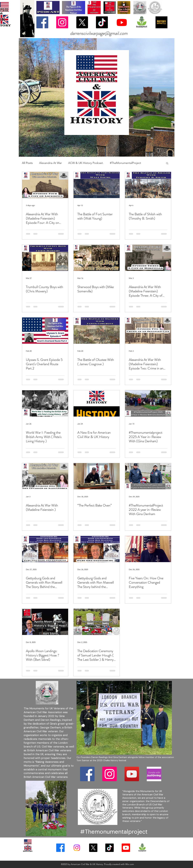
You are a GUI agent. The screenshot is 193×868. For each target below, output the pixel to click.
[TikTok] (102, 22)
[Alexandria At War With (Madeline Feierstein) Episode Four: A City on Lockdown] (45, 185)
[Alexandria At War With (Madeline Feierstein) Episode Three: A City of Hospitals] (148, 258)
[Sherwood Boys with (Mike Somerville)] (97, 258)
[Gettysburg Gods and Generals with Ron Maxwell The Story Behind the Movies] (45, 549)
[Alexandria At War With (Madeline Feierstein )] (45, 476)
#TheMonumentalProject (125, 163)
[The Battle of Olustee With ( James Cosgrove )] (97, 331)
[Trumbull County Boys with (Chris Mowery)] (45, 258)
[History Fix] (161, 22)
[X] (82, 22)
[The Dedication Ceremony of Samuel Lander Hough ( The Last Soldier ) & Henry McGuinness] (97, 622)
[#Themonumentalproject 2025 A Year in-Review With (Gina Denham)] (148, 403)
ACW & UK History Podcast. (86, 163)
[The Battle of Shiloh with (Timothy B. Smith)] (148, 185)
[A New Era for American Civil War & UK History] (97, 403)
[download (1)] (142, 22)
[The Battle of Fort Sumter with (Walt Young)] (97, 185)
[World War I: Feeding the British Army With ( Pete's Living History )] (45, 403)
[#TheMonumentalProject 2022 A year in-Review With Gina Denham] (148, 476)
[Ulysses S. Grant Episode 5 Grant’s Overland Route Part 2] (45, 331)
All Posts (27, 163)
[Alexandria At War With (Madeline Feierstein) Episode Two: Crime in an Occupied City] (148, 331)
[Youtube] (122, 22)
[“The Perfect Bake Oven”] (97, 476)
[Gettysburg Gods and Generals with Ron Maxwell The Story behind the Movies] (97, 549)
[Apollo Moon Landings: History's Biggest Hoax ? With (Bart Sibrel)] (45, 622)
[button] (167, 164)
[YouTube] (132, 774)
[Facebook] (42, 22)
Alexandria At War (50, 163)
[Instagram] (62, 22)
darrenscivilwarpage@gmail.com (99, 33)
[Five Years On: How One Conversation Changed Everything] (148, 549)
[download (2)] (154, 774)
